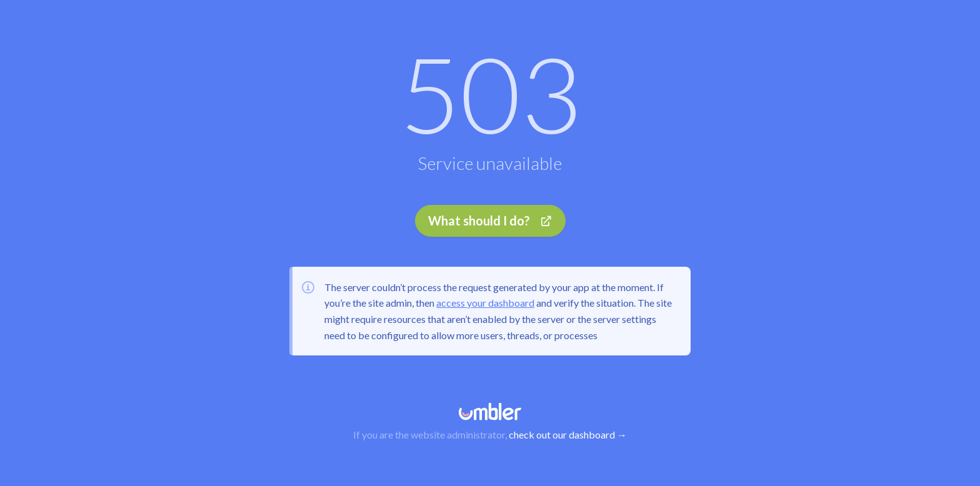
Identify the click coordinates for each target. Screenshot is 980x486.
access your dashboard (485, 303)
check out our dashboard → (568, 434)
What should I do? (490, 221)
